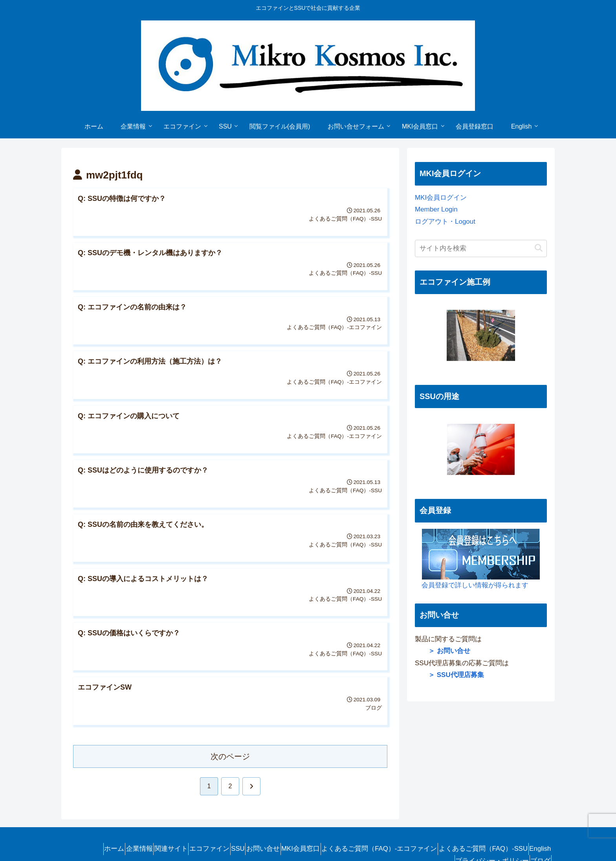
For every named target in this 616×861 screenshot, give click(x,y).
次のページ (230, 729)
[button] (539, 248)
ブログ (537, 834)
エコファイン (196, 821)
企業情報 (113, 821)
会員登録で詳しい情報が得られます (477, 559)
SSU (232, 821)
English (426, 834)
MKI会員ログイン (441, 198)
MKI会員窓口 (307, 821)
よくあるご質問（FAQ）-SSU (503, 821)
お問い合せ (263, 821)
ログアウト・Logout (445, 222)
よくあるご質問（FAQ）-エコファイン (392, 821)
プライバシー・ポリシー (482, 834)
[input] (481, 248)
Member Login (436, 209)
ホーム (82, 821)
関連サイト (151, 821)
